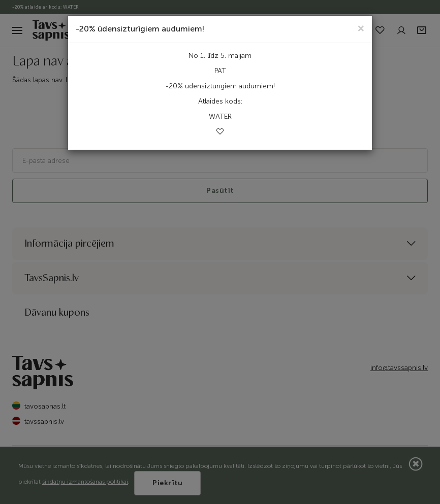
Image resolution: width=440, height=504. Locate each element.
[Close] (361, 28)
